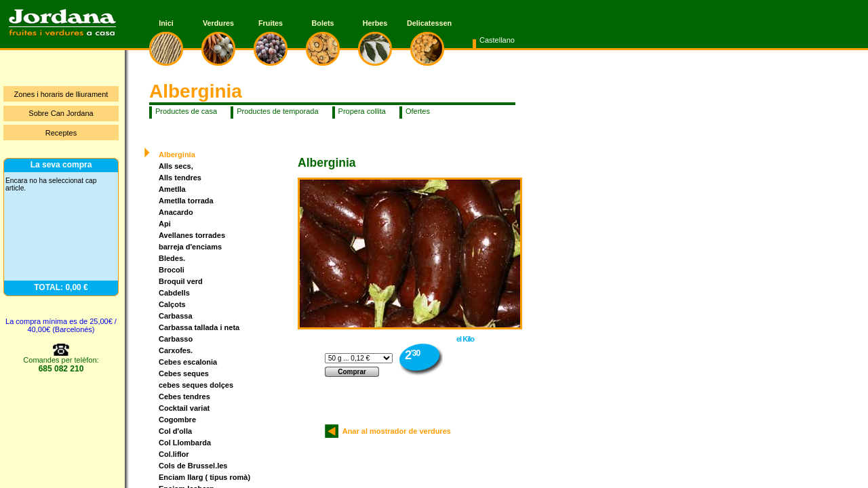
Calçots (172, 304)
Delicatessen (427, 23)
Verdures (218, 23)
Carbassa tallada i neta (199, 327)
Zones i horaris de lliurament (61, 94)
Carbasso (176, 339)
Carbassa (176, 316)
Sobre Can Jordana (61, 113)
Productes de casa (186, 111)
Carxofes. (176, 350)
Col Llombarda (185, 443)
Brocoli (172, 270)
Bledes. (172, 258)
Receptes (61, 133)
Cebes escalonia (188, 362)
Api (165, 224)
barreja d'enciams (190, 247)
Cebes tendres (184, 396)
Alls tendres (180, 178)
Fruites (271, 23)
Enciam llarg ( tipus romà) (204, 477)
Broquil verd (181, 281)
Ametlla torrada (186, 201)
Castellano (497, 40)
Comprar (352, 372)
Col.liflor (174, 454)
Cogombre (177, 420)
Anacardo (176, 212)
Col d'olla (175, 431)
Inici (166, 23)
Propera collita (362, 111)
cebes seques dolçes (196, 385)
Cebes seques (184, 373)
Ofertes (418, 111)
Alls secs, (176, 166)
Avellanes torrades (192, 235)
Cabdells (174, 293)
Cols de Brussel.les (193, 466)
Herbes (375, 23)
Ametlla (172, 189)
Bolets (323, 23)
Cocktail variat (184, 408)
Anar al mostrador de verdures (395, 431)
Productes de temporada (277, 111)
